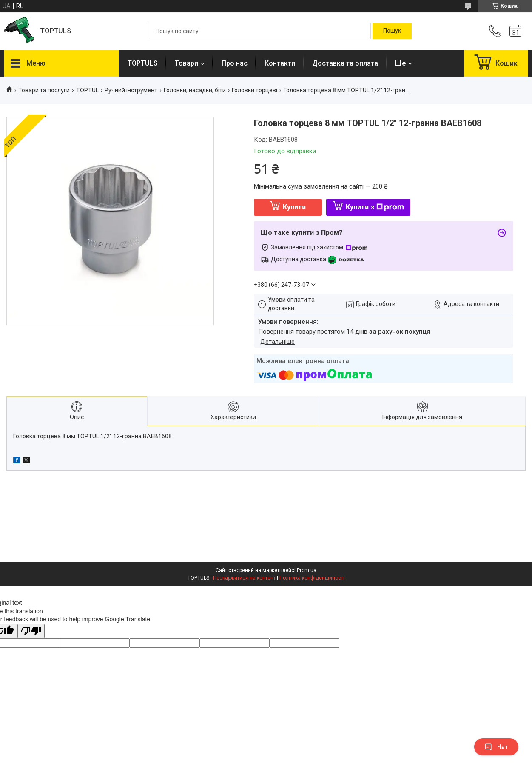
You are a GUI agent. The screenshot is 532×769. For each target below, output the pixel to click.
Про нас (235, 63)
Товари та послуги (44, 90)
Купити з (375, 207)
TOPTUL (87, 90)
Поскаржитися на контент (244, 578)
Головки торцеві (255, 90)
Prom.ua (307, 570)
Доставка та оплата (345, 63)
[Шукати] (392, 31)
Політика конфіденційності (312, 578)
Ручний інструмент (131, 90)
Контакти (280, 63)
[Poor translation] (31, 631)
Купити (294, 207)
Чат (496, 747)
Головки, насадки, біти (195, 90)
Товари (186, 63)
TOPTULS (143, 63)
